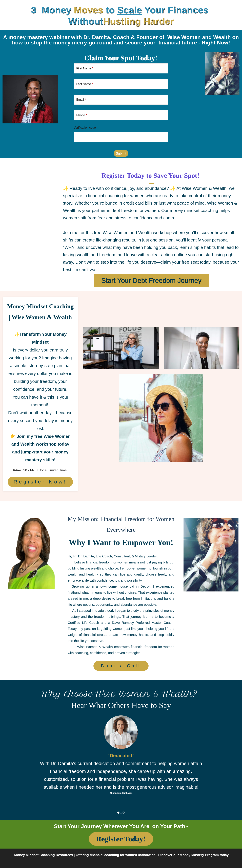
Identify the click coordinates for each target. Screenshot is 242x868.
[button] (32, 764)
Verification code (85, 128)
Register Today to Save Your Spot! (151, 175)
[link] (222, 54)
